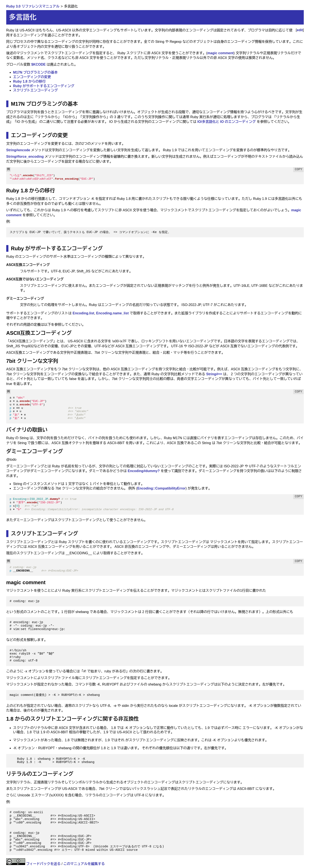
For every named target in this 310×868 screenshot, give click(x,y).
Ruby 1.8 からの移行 (29, 81)
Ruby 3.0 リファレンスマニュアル (33, 6)
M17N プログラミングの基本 (35, 72)
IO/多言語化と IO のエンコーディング (227, 122)
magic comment (220, 53)
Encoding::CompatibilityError (161, 488)
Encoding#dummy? (144, 471)
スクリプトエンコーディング (36, 90)
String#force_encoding (25, 157)
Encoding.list (83, 313)
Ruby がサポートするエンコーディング (44, 86)
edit (300, 30)
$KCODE (38, 64)
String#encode (18, 150)
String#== (214, 374)
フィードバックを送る (43, 864)
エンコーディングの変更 (32, 77)
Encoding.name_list (112, 313)
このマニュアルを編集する (84, 864)
